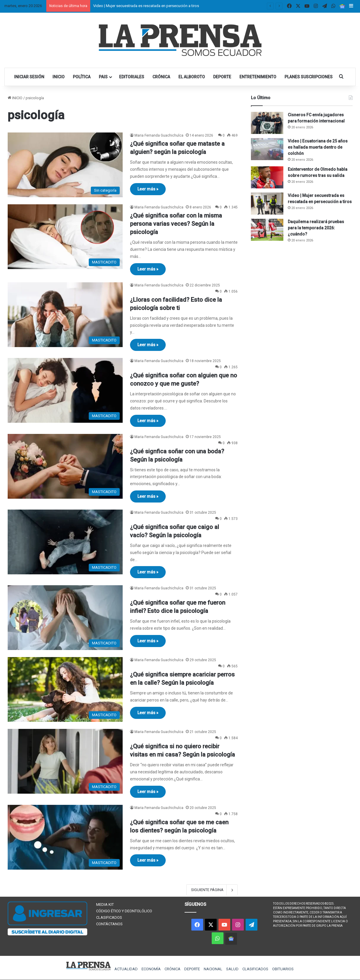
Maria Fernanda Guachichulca (159, 135)
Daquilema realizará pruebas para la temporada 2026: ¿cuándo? (316, 228)
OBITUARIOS (283, 969)
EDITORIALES (132, 77)
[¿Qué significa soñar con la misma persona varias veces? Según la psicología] (65, 237)
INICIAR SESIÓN (29, 77)
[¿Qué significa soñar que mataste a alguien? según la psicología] (65, 165)
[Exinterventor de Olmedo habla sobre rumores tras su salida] (267, 177)
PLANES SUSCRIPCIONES (309, 77)
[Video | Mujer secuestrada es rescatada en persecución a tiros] (267, 204)
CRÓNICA (161, 77)
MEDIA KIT (105, 904)
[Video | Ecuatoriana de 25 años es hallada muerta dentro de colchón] (267, 149)
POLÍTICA (82, 77)
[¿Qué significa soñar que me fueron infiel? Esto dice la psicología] (65, 618)
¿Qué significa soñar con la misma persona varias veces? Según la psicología (176, 224)
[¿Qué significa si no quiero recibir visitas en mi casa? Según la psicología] (65, 761)
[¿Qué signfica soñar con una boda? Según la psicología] (65, 466)
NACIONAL (213, 969)
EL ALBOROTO (192, 77)
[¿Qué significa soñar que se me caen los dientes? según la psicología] (65, 837)
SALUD (232, 969)
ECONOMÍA (151, 969)
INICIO (59, 77)
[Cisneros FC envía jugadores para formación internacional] (267, 123)
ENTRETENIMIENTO (258, 77)
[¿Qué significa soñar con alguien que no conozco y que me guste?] (65, 390)
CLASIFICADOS (109, 917)
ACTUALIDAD (126, 969)
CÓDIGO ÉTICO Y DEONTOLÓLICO (124, 911)
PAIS (103, 77)
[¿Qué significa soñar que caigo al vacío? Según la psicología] (65, 542)
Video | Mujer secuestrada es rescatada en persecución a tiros (146, 6)
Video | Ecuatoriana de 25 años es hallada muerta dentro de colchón (318, 147)
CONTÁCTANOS (109, 924)
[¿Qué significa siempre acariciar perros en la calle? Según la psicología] (65, 689)
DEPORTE (222, 77)
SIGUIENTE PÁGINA (212, 890)
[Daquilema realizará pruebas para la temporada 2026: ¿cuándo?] (267, 230)
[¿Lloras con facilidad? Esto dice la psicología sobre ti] (65, 315)
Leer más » (148, 189)
